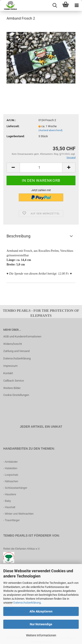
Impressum (10, 366)
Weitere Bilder (12, 388)
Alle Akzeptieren (41, 611)
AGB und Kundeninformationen (22, 336)
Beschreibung (18, 236)
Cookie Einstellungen (16, 395)
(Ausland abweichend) (51, 130)
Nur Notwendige (41, 624)
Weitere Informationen (41, 635)
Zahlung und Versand (16, 351)
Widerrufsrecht (13, 344)
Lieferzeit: (13, 126)
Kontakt (8, 373)
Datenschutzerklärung (27, 603)
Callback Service (14, 381)
